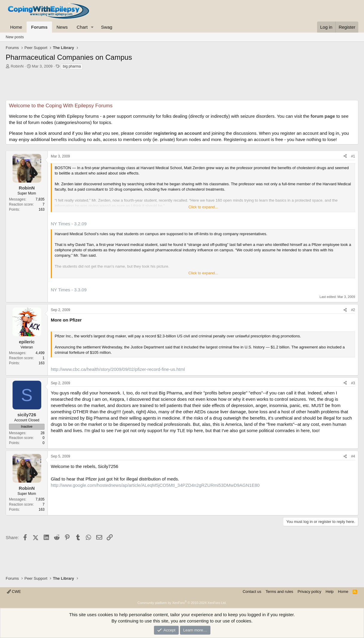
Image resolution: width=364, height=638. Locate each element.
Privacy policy (309, 592)
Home (16, 27)
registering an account (178, 133)
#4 (353, 456)
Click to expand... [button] (203, 207)
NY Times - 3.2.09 (69, 224)
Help (330, 592)
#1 (353, 156)
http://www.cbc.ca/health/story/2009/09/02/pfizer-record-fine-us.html (118, 369)
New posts (15, 37)
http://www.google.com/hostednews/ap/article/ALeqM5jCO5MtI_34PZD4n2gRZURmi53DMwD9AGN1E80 (155, 485)
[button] (92, 27)
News (62, 27)
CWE (14, 592)
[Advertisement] (182, 87)
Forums (39, 27)
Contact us (252, 592)
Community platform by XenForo (182, 603)
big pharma (72, 66)
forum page (323, 116)
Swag (107, 27)
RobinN (17, 66)
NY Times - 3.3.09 (69, 290)
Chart (82, 27)
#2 (353, 310)
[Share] (345, 156)
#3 (353, 383)
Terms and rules (279, 592)
